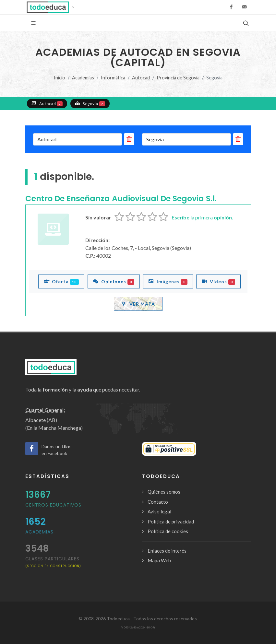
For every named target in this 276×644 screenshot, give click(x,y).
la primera (202, 217)
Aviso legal (159, 511)
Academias (83, 78)
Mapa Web (159, 560)
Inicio (60, 78)
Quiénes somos (164, 492)
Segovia (90, 103)
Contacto (158, 502)
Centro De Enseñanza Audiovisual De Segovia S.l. (121, 199)
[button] (53, 7)
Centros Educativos (53, 505)
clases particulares (53, 562)
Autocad (141, 78)
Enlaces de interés (167, 551)
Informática (113, 78)
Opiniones (114, 281)
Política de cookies (168, 531)
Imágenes (168, 281)
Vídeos (218, 281)
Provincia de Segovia (178, 78)
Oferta (61, 281)
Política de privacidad (171, 521)
